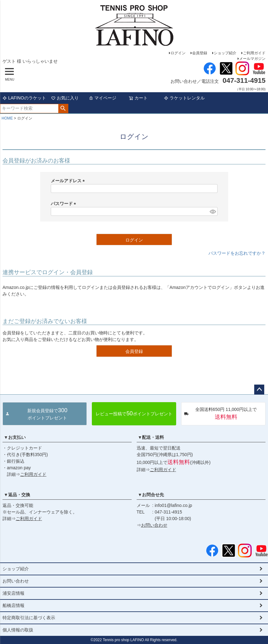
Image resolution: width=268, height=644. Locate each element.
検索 (63, 109)
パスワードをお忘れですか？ (237, 253)
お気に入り (65, 98)
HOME (7, 118)
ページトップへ (259, 390)
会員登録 (200, 53)
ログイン (178, 53)
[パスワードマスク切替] (213, 211)
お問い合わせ (154, 525)
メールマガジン (252, 59)
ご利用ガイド (254, 53)
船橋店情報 (13, 605)
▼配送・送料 (151, 437)
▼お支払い (15, 437)
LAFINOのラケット (24, 98)
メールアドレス (69, 181)
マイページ (102, 98)
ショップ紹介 (225, 53)
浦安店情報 (13, 593)
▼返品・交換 (17, 495)
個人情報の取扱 (18, 630)
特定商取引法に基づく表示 (29, 618)
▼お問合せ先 (151, 495)
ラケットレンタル (184, 98)
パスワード (65, 204)
